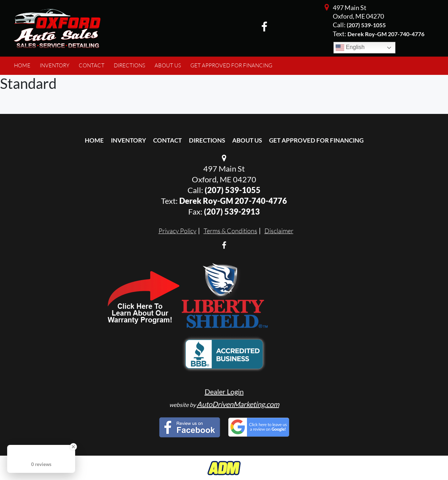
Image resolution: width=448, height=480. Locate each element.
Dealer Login (224, 392)
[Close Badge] (73, 447)
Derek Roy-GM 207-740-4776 (233, 201)
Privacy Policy (177, 231)
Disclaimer (279, 231)
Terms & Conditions (230, 231)
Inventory (128, 140)
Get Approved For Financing (316, 140)
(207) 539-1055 (366, 25)
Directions (207, 140)
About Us (247, 140)
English (350, 48)
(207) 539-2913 (232, 212)
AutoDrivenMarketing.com (238, 404)
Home (94, 140)
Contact (167, 140)
